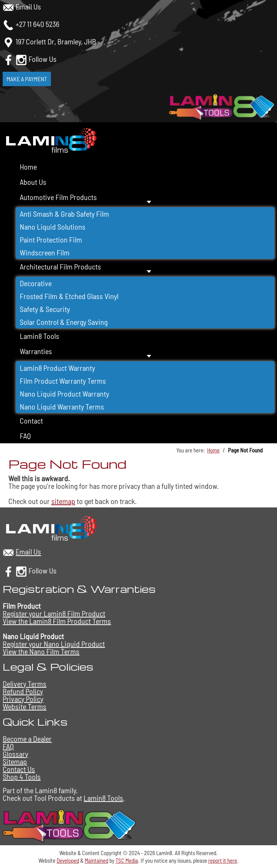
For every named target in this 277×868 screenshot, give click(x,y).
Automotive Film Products (58, 197)
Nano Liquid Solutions (53, 227)
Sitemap (15, 761)
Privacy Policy (23, 699)
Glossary (15, 754)
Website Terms (25, 706)
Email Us (28, 6)
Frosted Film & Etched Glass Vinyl (69, 296)
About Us (33, 182)
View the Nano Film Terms (41, 651)
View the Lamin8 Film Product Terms (57, 621)
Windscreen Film (45, 252)
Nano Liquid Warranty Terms (62, 406)
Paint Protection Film (51, 239)
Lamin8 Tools (40, 336)
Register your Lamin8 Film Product (54, 613)
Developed (68, 860)
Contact (31, 421)
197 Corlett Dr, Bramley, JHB (56, 41)
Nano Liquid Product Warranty (64, 394)
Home (28, 167)
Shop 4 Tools (22, 777)
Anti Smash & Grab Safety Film (64, 214)
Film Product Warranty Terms (63, 381)
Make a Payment (27, 79)
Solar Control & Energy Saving (64, 322)
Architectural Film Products (60, 266)
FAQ (25, 436)
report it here (223, 860)
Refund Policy (23, 691)
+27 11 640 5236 (37, 24)
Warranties (36, 351)
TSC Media (127, 860)
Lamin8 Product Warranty (57, 368)
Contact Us (19, 769)
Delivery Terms (25, 684)
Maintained (97, 860)
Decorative (36, 283)
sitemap (63, 501)
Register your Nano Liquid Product (54, 644)
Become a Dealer (27, 739)
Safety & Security (45, 309)
